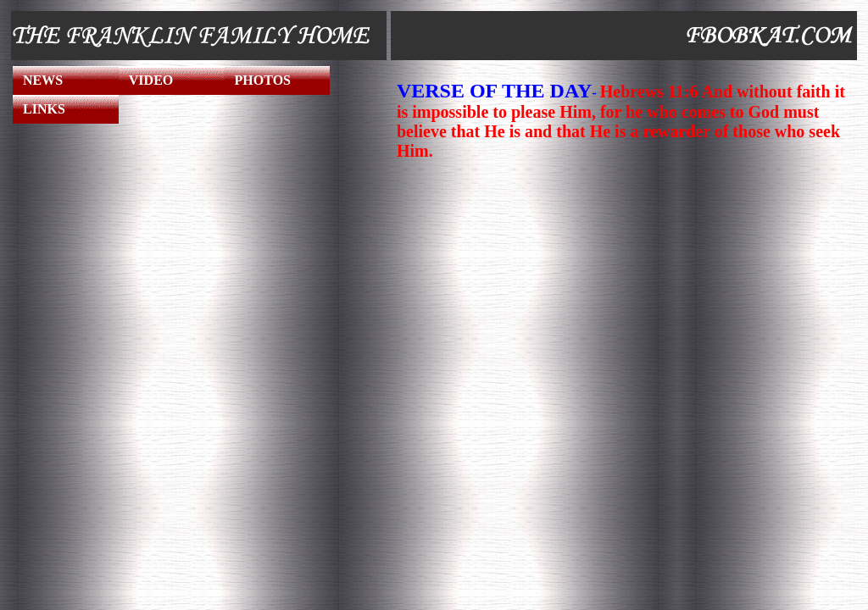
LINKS (44, 109)
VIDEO (151, 80)
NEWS (43, 80)
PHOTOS (263, 80)
